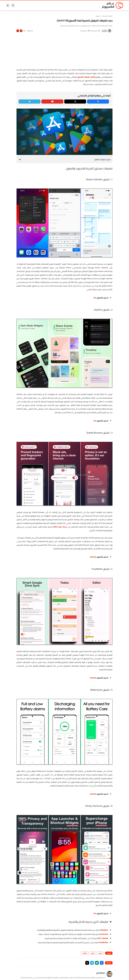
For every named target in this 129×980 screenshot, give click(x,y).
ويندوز (85, 5)
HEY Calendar (103, 938)
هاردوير (22, 5)
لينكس (55, 5)
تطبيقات (85, 953)
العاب (49, 5)
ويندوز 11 (78, 5)
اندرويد (43, 5)
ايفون (36, 5)
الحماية (62, 5)
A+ (21, 31)
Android (93, 557)
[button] (102, 963)
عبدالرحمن (105, 31)
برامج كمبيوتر (94, 5)
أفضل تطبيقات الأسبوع (86, 77)
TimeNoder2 (104, 942)
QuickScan (104, 934)
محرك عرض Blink (60, 527)
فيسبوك (70, 5)
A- (18, 31)
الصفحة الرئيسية (108, 16)
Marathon (104, 930)
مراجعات (29, 5)
